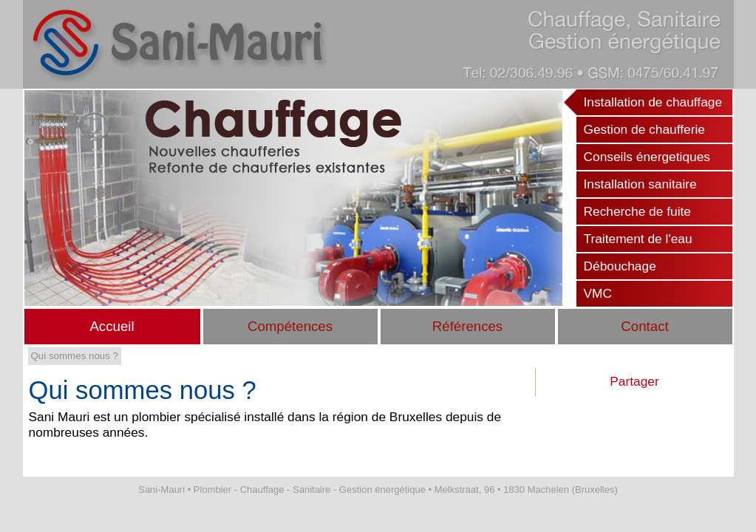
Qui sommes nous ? (75, 356)
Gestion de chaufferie (644, 129)
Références (467, 326)
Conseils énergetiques (647, 157)
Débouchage (620, 266)
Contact (644, 326)
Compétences (290, 326)
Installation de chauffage (653, 102)
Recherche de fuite (637, 211)
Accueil (112, 326)
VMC (598, 293)
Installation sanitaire (640, 184)
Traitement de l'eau (638, 239)
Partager (634, 381)
